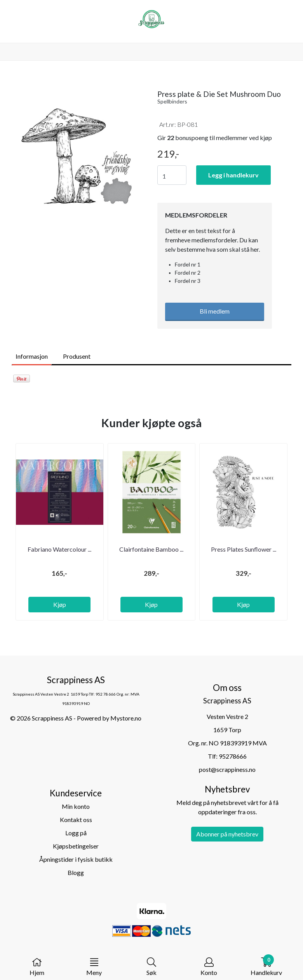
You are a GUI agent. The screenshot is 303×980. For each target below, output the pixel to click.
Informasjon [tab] (32, 356)
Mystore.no (126, 718)
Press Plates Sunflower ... (244, 549)
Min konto (76, 806)
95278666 (233, 756)
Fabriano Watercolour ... (59, 549)
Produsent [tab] (77, 356)
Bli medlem (215, 311)
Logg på (76, 833)
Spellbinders (172, 101)
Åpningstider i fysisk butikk (76, 859)
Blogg (76, 872)
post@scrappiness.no (227, 769)
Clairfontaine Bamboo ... (151, 549)
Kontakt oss (76, 820)
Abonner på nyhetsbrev (227, 834)
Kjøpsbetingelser (76, 846)
